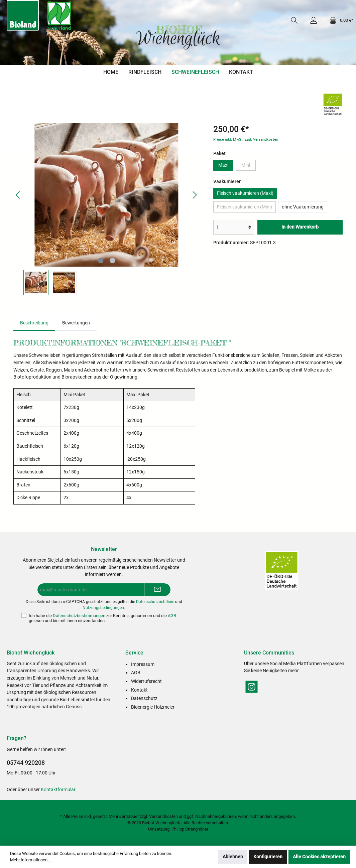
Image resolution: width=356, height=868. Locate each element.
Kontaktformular (58, 790)
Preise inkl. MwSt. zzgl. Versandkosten (246, 139)
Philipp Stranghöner (190, 829)
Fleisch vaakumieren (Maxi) (245, 193)
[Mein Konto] (314, 20)
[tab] (34, 323)
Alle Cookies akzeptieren (319, 857)
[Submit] (157, 590)
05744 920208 (26, 763)
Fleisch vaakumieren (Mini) (245, 207)
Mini (246, 165)
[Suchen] (294, 20)
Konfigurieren (268, 857)
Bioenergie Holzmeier (153, 707)
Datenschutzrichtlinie (155, 602)
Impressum (143, 664)
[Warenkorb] (339, 20)
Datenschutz (144, 698)
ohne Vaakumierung (303, 207)
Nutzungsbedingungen (103, 608)
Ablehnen (233, 857)
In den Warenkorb (300, 227)
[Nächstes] (195, 195)
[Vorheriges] (18, 195)
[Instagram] (252, 687)
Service (134, 653)
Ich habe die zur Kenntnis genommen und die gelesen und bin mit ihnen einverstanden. (102, 618)
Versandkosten (163, 816)
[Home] (111, 72)
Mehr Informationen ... (31, 860)
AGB (172, 616)
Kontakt (139, 690)
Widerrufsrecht (146, 681)
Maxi (223, 165)
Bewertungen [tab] (76, 323)
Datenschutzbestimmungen (79, 616)
